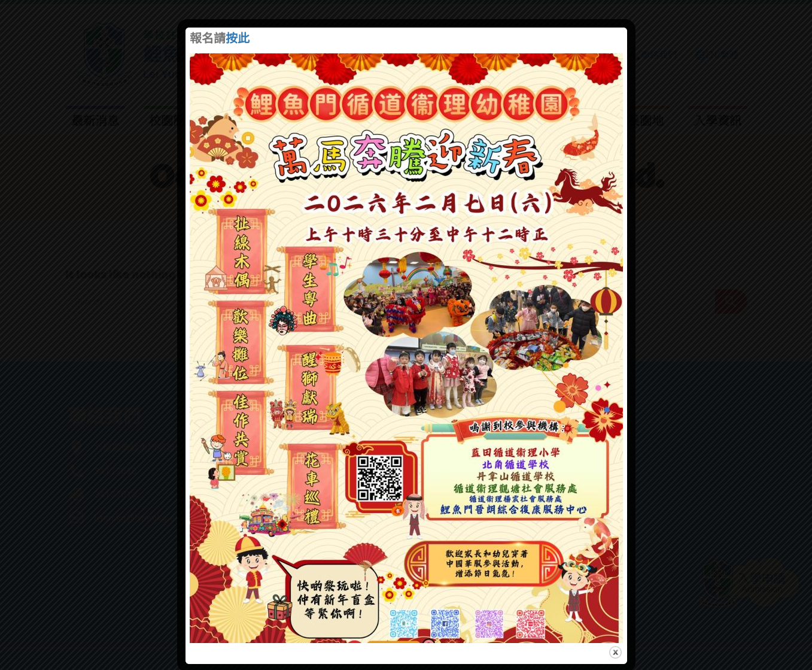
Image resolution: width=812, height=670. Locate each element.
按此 (238, 40)
